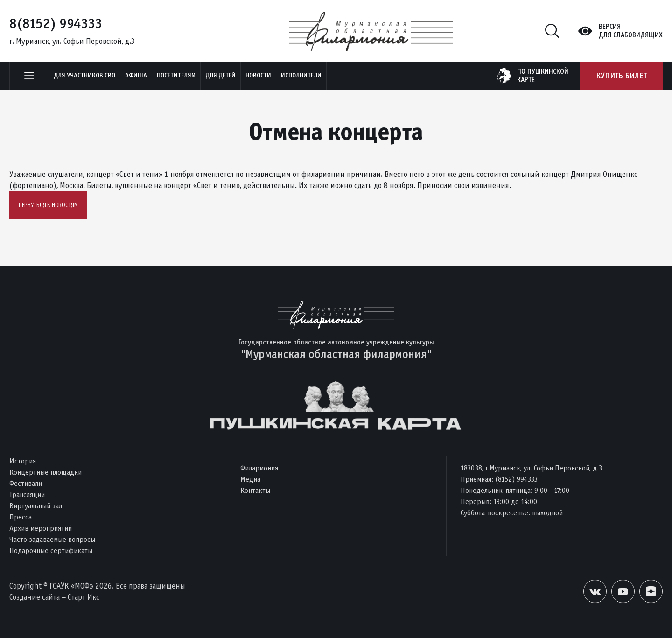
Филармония (259, 468)
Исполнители (301, 75)
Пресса (21, 517)
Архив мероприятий (41, 528)
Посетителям (176, 75)
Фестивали (26, 483)
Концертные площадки (45, 472)
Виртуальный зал (36, 506)
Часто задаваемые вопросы (52, 539)
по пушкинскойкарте (543, 76)
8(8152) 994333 (56, 23)
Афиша (136, 75)
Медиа (250, 479)
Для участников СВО (84, 75)
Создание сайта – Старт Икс (54, 597)
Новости (258, 75)
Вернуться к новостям (48, 205)
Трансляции (27, 494)
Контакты (255, 490)
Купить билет (621, 76)
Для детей (220, 75)
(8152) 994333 (516, 479)
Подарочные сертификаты (51, 550)
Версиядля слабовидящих (631, 31)
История (23, 461)
